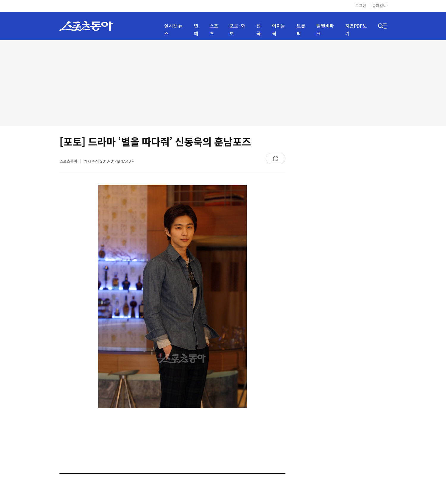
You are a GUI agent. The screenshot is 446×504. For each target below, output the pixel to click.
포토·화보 (237, 30)
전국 (259, 30)
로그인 (361, 6)
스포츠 (214, 30)
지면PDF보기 (356, 30)
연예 (196, 30)
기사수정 (111, 163)
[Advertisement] (223, 83)
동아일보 (379, 6)
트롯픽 (301, 30)
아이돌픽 (279, 30)
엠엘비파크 (325, 30)
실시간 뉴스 (173, 30)
